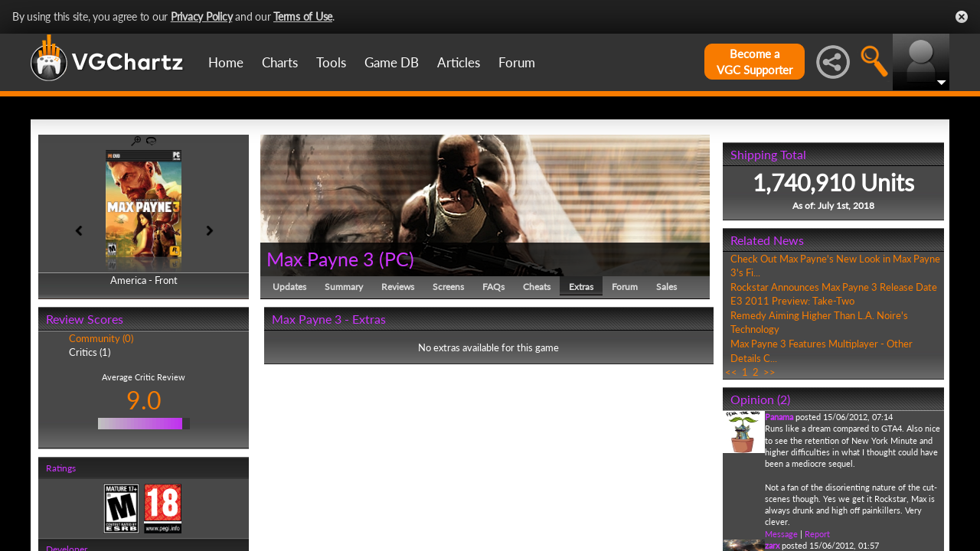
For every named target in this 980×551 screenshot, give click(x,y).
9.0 (144, 400)
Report (817, 534)
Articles (459, 62)
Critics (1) (90, 352)
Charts (280, 62)
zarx (772, 545)
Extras (581, 287)
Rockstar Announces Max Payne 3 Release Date (834, 287)
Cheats (537, 287)
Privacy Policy (202, 16)
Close (962, 17)
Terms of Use (303, 16)
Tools (331, 62)
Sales (666, 287)
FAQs (493, 287)
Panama (779, 417)
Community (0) (101, 338)
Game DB (392, 62)
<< (731, 372)
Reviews (398, 287)
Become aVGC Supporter (755, 62)
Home (226, 62)
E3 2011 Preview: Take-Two (792, 301)
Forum (517, 62)
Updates (289, 287)
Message (781, 534)
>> (769, 372)
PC (397, 259)
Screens (448, 287)
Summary (344, 287)
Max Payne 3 (320, 259)
